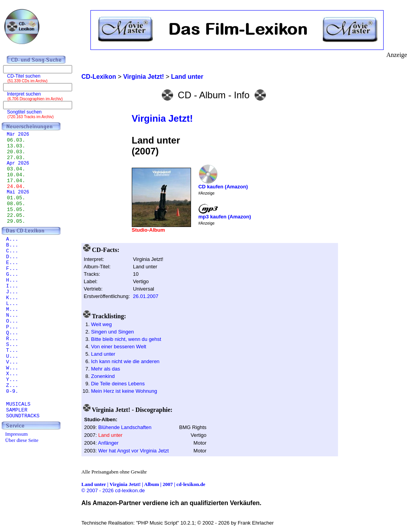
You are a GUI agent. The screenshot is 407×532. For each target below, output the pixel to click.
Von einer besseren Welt (118, 347)
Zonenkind (103, 376)
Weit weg (101, 324)
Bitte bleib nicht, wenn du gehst (126, 339)
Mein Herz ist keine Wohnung (124, 391)
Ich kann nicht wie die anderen (125, 361)
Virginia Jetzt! (162, 118)
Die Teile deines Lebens (118, 384)
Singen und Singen (112, 332)
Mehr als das (105, 369)
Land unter (103, 354)
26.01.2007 (146, 296)
